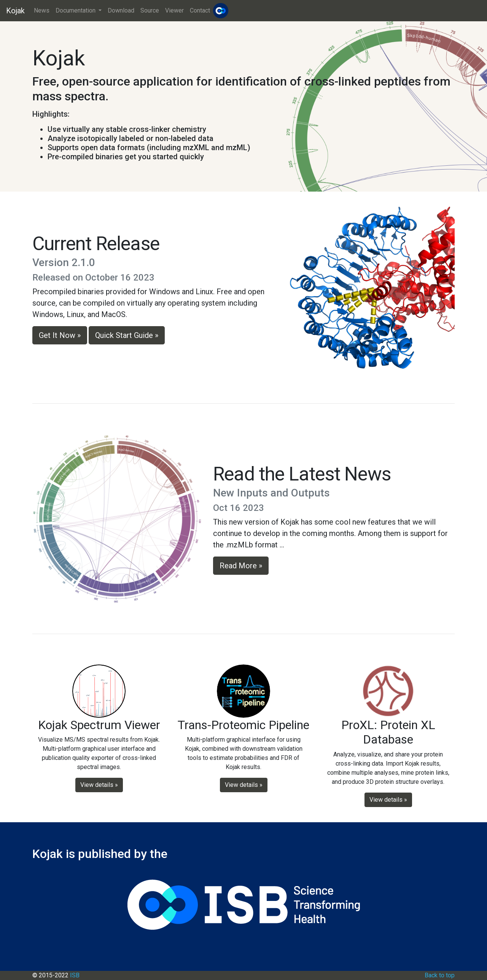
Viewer (174, 10)
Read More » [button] (241, 566)
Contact (200, 10)
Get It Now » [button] (60, 335)
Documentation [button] (76, 10)
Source (150, 10)
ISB (75, 975)
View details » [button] (99, 785)
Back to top (440, 975)
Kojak (15, 11)
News (42, 10)
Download (121, 10)
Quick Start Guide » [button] (127, 335)
